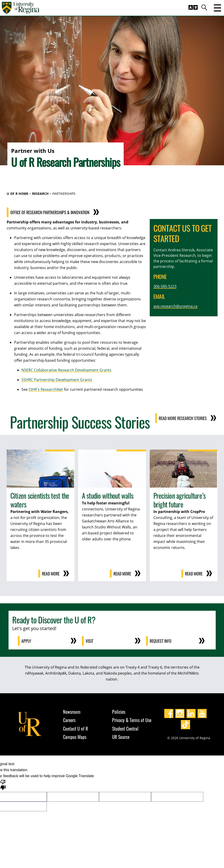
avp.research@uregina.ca (175, 306)
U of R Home (18, 194)
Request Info (161, 641)
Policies (119, 712)
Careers (69, 720)
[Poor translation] (3, 785)
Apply (26, 641)
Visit (89, 641)
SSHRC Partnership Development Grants (57, 380)
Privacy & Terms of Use (132, 720)
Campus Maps (75, 737)
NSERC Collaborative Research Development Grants (66, 370)
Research (40, 194)
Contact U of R (75, 729)
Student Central (125, 729)
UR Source (121, 737)
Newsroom (72, 712)
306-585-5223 (165, 286)
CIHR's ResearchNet (46, 389)
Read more (51, 574)
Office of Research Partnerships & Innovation (59, 212)
